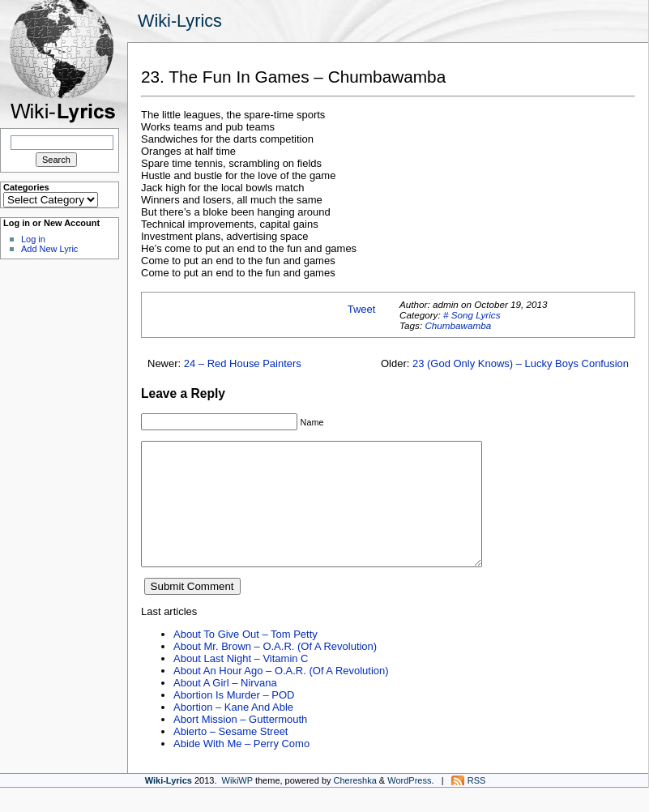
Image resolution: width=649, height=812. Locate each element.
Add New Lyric (49, 249)
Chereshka (355, 805)
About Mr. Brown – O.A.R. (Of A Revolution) (275, 671)
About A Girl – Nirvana (225, 707)
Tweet (362, 309)
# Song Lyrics (472, 315)
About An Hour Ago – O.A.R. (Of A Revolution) (281, 695)
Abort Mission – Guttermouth (240, 744)
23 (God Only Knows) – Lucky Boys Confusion (521, 363)
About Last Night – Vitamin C (241, 683)
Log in (33, 239)
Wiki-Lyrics (180, 21)
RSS (477, 805)
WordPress (409, 805)
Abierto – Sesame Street (231, 756)
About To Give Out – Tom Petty (246, 658)
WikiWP (237, 805)
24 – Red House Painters (243, 363)
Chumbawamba (458, 325)
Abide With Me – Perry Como (241, 768)
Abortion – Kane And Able (233, 731)
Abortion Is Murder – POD (234, 719)
